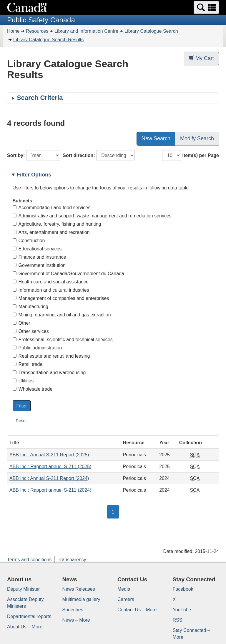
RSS (178, 620)
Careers (126, 599)
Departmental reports (29, 616)
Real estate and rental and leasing (51, 356)
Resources (37, 31)
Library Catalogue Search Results (48, 40)
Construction (29, 241)
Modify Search (197, 138)
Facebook (183, 589)
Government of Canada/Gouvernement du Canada (68, 274)
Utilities (23, 381)
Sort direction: (79, 155)
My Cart (201, 58)
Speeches (73, 610)
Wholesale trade (33, 389)
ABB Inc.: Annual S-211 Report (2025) (49, 455)
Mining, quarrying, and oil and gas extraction (62, 315)
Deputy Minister (23, 589)
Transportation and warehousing (49, 373)
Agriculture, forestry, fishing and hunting (57, 224)
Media (124, 589)
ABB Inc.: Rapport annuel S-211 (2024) (50, 490)
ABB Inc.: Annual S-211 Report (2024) (49, 478)
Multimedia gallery (81, 599)
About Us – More (25, 627)
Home (13, 31)
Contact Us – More (137, 610)
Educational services (37, 249)
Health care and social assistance (51, 282)
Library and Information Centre (86, 31)
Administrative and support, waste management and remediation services (92, 216)
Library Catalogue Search (151, 31)
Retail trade (28, 364)
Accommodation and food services (52, 208)
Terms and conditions (29, 560)
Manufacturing (30, 307)
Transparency (72, 560)
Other (21, 323)
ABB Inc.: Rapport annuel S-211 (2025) (50, 467)
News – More (76, 620)
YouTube (182, 610)
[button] (206, 8)
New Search (156, 138)
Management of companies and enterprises (61, 298)
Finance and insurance (39, 257)
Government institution (39, 265)
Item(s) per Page (201, 155)
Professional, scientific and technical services (63, 340)
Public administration (37, 348)
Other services (31, 331)
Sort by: (16, 155)
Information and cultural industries (51, 290)
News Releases (79, 589)
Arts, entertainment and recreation (51, 232)
